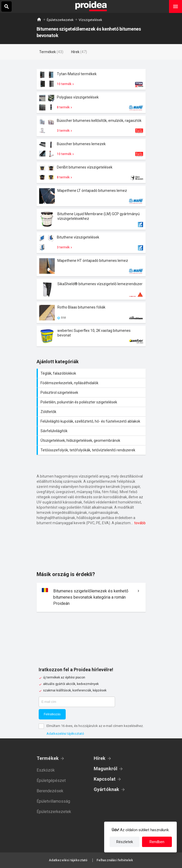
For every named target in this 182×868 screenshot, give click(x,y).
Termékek (48, 758)
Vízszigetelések (90, 20)
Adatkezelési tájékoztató (65, 734)
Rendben (157, 842)
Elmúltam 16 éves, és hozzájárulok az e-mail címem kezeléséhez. (95, 726)
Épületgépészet (51, 780)
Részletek (125, 842)
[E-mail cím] (77, 702)
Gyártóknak (107, 789)
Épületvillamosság (53, 801)
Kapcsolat (105, 779)
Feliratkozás (52, 714)
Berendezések (50, 791)
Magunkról (106, 769)
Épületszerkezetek (60, 20)
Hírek (100, 758)
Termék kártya (91, 79)
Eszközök (46, 770)
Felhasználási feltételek (115, 860)
